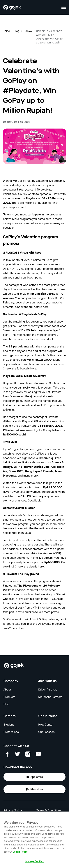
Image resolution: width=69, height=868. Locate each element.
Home (6, 31)
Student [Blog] (9, 725)
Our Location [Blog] (46, 732)
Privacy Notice (13, 810)
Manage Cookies (35, 864)
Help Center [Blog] (46, 725)
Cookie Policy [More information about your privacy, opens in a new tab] (20, 854)
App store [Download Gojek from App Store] (34, 777)
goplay (28, 31)
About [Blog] (7, 690)
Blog (17, 31)
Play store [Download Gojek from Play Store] (34, 789)
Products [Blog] (9, 697)
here (46, 307)
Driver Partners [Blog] (48, 690)
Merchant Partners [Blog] (50, 697)
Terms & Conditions (49, 810)
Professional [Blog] (11, 732)
